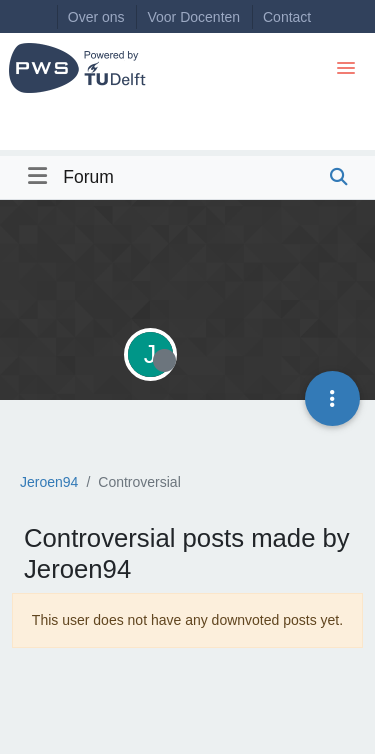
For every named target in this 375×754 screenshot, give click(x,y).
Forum (88, 177)
